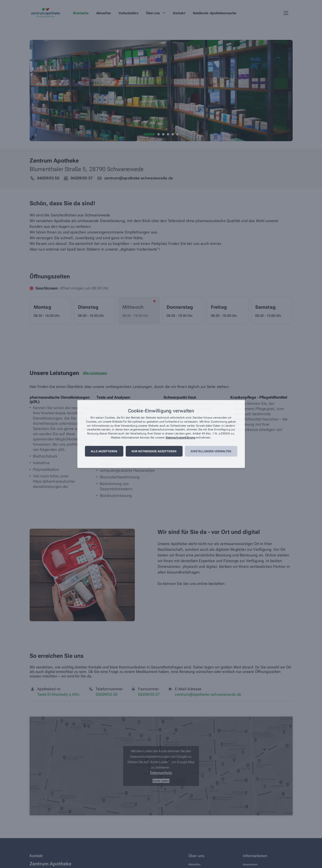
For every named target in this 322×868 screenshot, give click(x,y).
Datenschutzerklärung (180, 438)
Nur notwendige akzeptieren (154, 451)
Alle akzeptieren (104, 451)
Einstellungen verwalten (211, 451)
